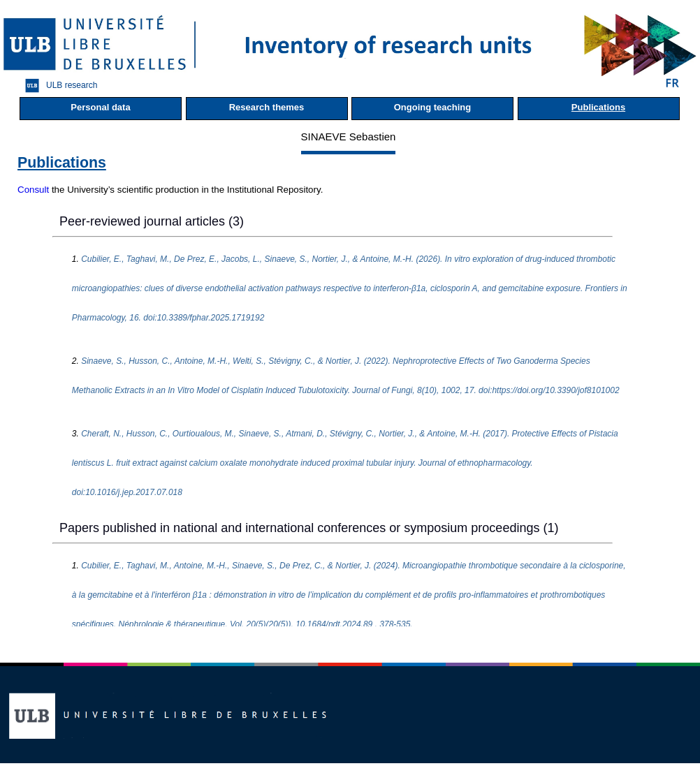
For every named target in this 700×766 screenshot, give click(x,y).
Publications (598, 107)
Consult (33, 190)
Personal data (100, 107)
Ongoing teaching (433, 107)
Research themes (267, 107)
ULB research (58, 86)
